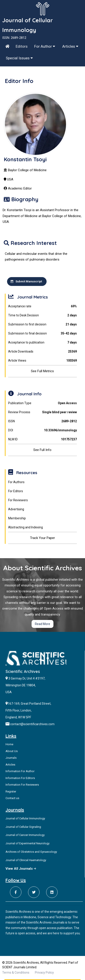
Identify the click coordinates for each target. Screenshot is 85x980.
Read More (42, 624)
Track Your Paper (42, 538)
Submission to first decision (43, 324)
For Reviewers (18, 500)
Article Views (43, 361)
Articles (70, 46)
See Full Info (42, 450)
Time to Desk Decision (43, 315)
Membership (17, 518)
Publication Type (43, 403)
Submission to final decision (43, 333)
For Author (45, 46)
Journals (11, 758)
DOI (43, 430)
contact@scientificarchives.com (32, 724)
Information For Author (20, 771)
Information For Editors (20, 778)
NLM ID (43, 439)
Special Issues (19, 58)
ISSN (43, 421)
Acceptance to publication (43, 343)
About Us (12, 751)
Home (9, 744)
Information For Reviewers (22, 785)
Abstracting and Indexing (25, 527)
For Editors (16, 491)
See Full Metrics (42, 371)
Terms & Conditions (16, 972)
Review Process (43, 412)
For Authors (16, 482)
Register (11, 791)
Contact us (12, 798)
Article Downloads (43, 352)
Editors (22, 46)
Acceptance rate (43, 306)
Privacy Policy (44, 972)
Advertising (16, 509)
